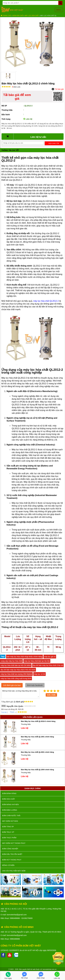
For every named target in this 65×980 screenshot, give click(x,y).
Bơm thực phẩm (9, 838)
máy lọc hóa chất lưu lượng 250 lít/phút (16, 674)
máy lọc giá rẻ (50, 657)
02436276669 (27, 918)
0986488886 (15, 918)
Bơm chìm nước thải (11, 816)
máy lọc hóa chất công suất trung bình (16, 678)
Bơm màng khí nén (10, 805)
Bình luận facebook (35, 685)
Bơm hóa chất (18, 16)
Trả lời (4, 712)
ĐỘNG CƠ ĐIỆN (8, 865)
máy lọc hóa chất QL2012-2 (46, 301)
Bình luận (16, 87)
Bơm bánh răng (9, 793)
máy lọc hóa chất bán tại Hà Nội (37, 661)
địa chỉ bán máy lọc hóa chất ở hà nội (48, 665)
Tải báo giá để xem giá (17, 97)
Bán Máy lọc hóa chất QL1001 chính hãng (37, 737)
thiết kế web (31, 969)
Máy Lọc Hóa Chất (32, 16)
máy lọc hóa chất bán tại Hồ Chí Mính (16, 665)
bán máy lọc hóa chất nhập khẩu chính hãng (24, 657)
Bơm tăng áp (8, 827)
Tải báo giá (58, 89)
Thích (11, 712)
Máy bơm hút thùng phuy (14, 843)
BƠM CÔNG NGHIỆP (10, 849)
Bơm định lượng (10, 810)
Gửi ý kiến (51, 695)
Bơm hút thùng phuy (12, 860)
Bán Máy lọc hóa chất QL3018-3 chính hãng (38, 721)
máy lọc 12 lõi (40, 674)
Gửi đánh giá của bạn (12, 685)
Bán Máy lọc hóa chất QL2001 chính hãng (37, 752)
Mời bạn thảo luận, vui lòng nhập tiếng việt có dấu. (20, 693)
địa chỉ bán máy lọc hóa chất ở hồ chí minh (18, 670)
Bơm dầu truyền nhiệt (12, 854)
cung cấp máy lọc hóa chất (11, 661)
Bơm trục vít (8, 832)
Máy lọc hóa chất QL (48, 16)
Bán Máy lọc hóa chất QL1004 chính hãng (37, 770)
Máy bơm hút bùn (10, 821)
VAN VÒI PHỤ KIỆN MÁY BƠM (14, 871)
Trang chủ (6, 16)
